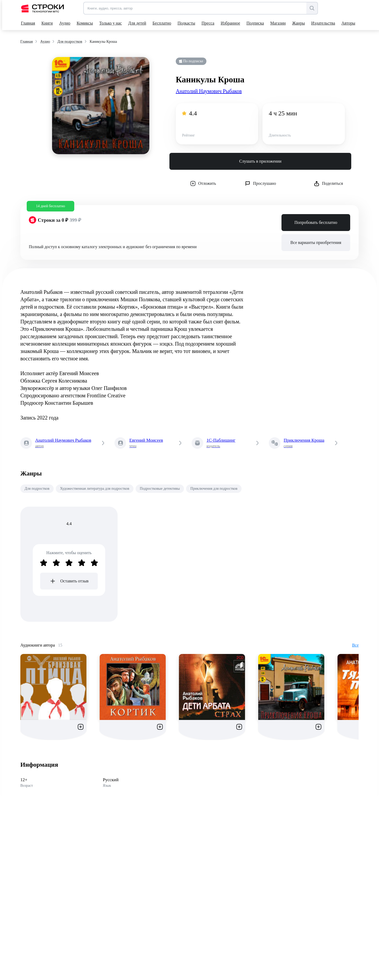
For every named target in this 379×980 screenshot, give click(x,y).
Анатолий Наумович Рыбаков (209, 91)
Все (355, 645)
